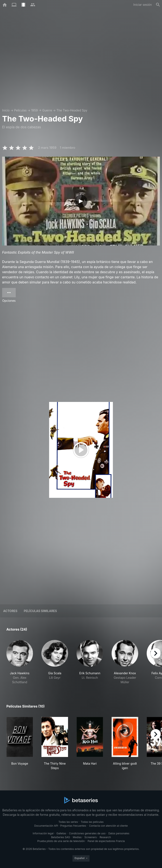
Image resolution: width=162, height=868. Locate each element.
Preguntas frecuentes (73, 826)
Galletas (61, 833)
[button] (20, 662)
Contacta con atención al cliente (108, 826)
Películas (20, 110)
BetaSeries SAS (61, 837)
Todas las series (68, 822)
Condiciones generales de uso (87, 833)
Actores (10, 611)
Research (105, 837)
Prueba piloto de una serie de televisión (61, 841)
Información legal (43, 833)
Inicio (6, 110)
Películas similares (40, 611)
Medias (77, 837)
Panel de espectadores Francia (106, 841)
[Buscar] (158, 5)
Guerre (47, 110)
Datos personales (119, 833)
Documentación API (46, 826)
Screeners (91, 837)
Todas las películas (92, 822)
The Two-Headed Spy (72, 110)
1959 (34, 110)
